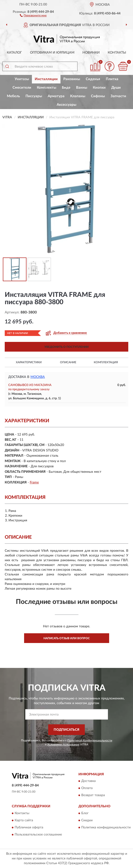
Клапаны (78, 96)
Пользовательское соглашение (38, 835)
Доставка (88, 781)
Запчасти (118, 96)
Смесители (22, 88)
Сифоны (98, 96)
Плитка (112, 79)
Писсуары (34, 96)
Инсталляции (46, 79)
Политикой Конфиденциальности (90, 740)
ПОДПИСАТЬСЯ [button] (66, 730)
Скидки (87, 820)
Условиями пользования (63, 744)
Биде (66, 88)
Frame (34, 482)
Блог (85, 813)
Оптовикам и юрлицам (52, 53)
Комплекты (47, 88)
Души (116, 88)
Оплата (87, 788)
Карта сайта (24, 820)
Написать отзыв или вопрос (67, 638)
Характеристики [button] (29, 362)
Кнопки (99, 88)
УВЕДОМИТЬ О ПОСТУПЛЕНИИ (66, 347)
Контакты (117, 53)
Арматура (56, 96)
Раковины (72, 79)
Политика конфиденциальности (106, 827)
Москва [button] (38, 377)
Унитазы (22, 79)
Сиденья (93, 79)
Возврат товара (93, 795)
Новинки (91, 53)
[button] (33, 15)
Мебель (13, 96)
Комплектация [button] (106, 362)
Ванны (82, 88)
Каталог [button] (14, 53)
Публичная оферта (29, 827)
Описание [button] (68, 362)
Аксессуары (66, 105)
